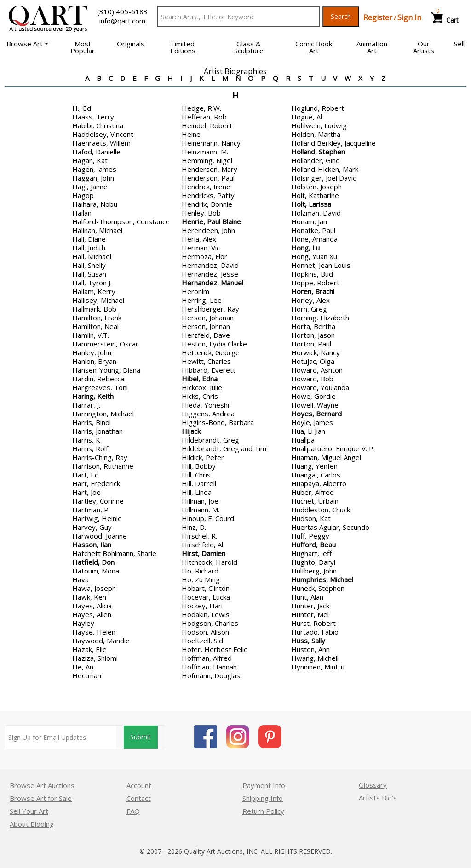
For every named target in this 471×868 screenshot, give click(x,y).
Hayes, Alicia (92, 606)
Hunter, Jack (310, 606)
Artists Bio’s (378, 798)
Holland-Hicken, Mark (325, 169)
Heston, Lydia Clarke (214, 344)
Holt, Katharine (315, 195)
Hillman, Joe (200, 501)
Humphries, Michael (322, 579)
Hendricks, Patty (208, 195)
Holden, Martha (316, 134)
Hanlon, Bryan (94, 361)
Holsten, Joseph (316, 187)
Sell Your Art (29, 811)
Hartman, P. (91, 510)
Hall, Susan (89, 274)
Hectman (87, 675)
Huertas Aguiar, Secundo (330, 527)
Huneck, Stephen (318, 588)
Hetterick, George (211, 352)
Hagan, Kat (90, 160)
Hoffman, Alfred (207, 658)
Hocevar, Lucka (206, 597)
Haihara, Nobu (95, 204)
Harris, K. (87, 440)
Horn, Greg (309, 309)
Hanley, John (92, 352)
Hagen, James (94, 169)
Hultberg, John (314, 571)
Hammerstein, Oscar (105, 344)
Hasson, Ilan (92, 545)
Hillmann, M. (201, 510)
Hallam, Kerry (94, 291)
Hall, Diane (89, 239)
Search (341, 16)
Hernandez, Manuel (213, 283)
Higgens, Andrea (208, 414)
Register (378, 17)
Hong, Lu (305, 248)
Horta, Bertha (313, 326)
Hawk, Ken (89, 597)
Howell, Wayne (315, 405)
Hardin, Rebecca (98, 379)
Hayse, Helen (94, 632)
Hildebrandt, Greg (210, 440)
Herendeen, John (208, 230)
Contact (139, 798)
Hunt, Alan (307, 597)
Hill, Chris (196, 475)
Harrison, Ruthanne (103, 466)
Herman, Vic (201, 248)
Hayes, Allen (92, 614)
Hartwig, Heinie (97, 518)
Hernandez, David (210, 265)
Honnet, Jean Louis (321, 265)
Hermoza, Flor (204, 256)
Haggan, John (93, 178)
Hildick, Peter (203, 457)
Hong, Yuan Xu (314, 256)
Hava (80, 579)
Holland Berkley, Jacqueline (333, 143)
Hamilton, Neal (95, 326)
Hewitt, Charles (206, 361)
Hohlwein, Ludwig (319, 125)
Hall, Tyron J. (92, 283)
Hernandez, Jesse (210, 274)
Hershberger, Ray (210, 309)
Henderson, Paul (208, 178)
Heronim (195, 291)
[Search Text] (238, 17)
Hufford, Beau (313, 545)
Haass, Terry (93, 117)
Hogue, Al (307, 117)
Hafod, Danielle (96, 152)
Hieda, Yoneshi (205, 405)
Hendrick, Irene (206, 187)
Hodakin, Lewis (206, 614)
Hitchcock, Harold (210, 562)
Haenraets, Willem (101, 143)
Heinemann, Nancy (211, 143)
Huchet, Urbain (315, 501)
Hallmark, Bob (94, 309)
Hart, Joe (86, 492)
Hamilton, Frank (97, 318)
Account (139, 785)
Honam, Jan (309, 221)
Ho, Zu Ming (201, 579)
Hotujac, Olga (313, 361)
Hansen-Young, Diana (106, 370)
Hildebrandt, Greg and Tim (224, 448)
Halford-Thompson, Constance (121, 221)
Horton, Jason (313, 335)
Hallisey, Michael (98, 300)
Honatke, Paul (313, 230)
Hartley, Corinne (98, 501)
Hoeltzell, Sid (202, 641)
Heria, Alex (199, 239)
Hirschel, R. (199, 536)
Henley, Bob (201, 213)
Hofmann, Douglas (211, 675)
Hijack (191, 431)
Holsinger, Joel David (324, 178)
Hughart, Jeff (311, 553)
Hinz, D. (194, 527)
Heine (191, 134)
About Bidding (32, 824)
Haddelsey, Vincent (103, 134)
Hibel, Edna (200, 379)
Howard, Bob (312, 379)
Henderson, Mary (210, 169)
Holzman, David (316, 213)
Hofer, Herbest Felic (214, 649)
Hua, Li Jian (308, 431)
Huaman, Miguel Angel (326, 457)
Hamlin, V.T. (91, 335)
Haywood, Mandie (101, 641)
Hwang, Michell (315, 658)
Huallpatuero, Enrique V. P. (333, 448)
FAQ (133, 811)
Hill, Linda (197, 492)
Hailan (82, 213)
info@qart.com (122, 21)
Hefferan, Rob (204, 117)
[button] (27, 44)
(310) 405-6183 (122, 11)
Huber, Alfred (313, 492)
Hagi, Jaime (90, 187)
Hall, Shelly (89, 265)
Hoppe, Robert (315, 283)
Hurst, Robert (313, 623)
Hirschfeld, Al (202, 545)
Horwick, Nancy (316, 352)
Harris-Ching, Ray (100, 457)
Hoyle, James (312, 422)
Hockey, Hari (202, 606)
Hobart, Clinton (206, 588)
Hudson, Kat (311, 518)
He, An (83, 667)
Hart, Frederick (96, 483)
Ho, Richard (200, 571)
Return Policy (263, 811)
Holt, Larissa (311, 204)
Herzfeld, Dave (206, 335)
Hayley (83, 623)
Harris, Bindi (92, 422)
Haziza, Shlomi (95, 658)
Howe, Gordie (313, 396)
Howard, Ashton (317, 370)
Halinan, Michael (97, 230)
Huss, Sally (308, 641)
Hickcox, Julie (202, 387)
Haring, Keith (93, 396)
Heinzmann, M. (205, 152)
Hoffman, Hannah (209, 667)
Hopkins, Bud (312, 274)
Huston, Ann (310, 649)
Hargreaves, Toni (100, 387)
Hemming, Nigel (207, 160)
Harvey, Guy (92, 527)
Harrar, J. (86, 405)
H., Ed (82, 108)
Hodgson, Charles (210, 623)
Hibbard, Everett (209, 370)
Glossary (373, 785)
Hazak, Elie (89, 649)
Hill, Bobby (199, 466)
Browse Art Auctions (42, 785)
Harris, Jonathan (98, 431)
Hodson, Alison (205, 632)
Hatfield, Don (93, 562)
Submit (140, 737)
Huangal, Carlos (316, 475)
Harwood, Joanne (100, 536)
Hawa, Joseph (94, 588)
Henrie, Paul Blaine (211, 221)
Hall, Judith (89, 248)
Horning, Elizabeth (320, 318)
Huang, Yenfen (314, 466)
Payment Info (264, 785)
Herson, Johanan (208, 318)
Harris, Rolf (90, 448)
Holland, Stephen (318, 152)
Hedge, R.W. (201, 108)
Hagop (83, 195)
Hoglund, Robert (318, 108)
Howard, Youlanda (320, 387)
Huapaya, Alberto (319, 483)
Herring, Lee (202, 300)
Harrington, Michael (103, 414)
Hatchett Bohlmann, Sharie (114, 553)
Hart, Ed (86, 475)
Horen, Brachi (313, 291)
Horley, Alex (310, 300)
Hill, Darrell (199, 483)
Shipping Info (263, 798)
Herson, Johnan (206, 326)
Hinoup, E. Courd (208, 518)
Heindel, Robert (207, 125)
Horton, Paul (311, 344)
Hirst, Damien (204, 553)
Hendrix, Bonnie (207, 204)
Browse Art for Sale (41, 798)
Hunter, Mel (310, 614)
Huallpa (303, 440)
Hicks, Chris (200, 396)
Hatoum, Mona (96, 571)
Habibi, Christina (98, 125)
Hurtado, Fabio (315, 632)
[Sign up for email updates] (60, 737)
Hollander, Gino (316, 160)
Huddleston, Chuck (321, 510)
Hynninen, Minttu (318, 667)
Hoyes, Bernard (316, 414)
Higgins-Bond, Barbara (218, 422)
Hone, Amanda (314, 239)
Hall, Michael (92, 256)
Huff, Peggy (310, 536)
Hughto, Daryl (313, 562)
